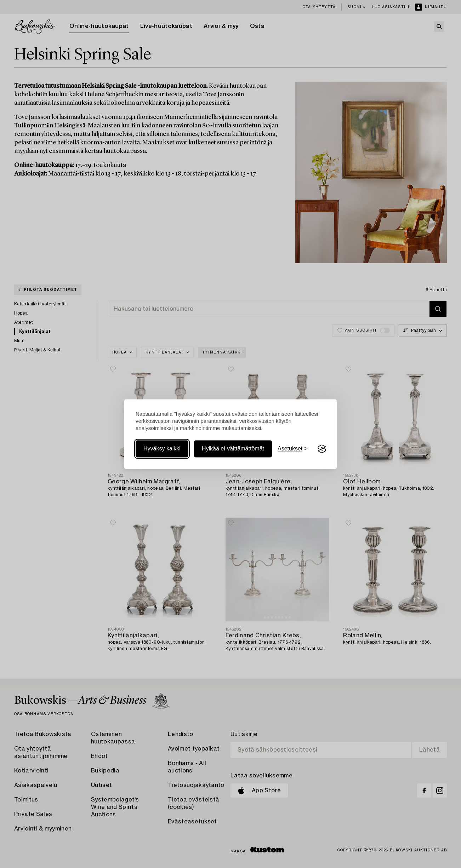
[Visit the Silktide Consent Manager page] (322, 449)
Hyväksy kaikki (162, 449)
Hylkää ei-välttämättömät (233, 449)
